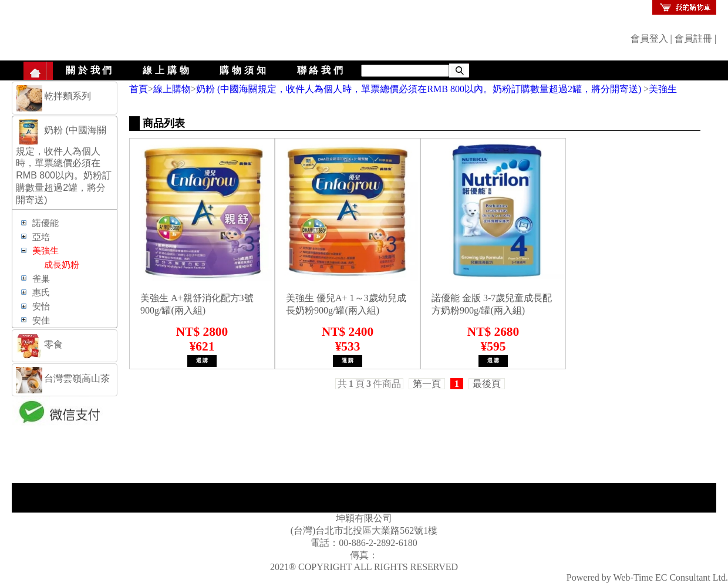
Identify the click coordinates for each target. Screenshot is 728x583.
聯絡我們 (321, 70)
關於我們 (90, 70)
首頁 (139, 89)
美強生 (663, 89)
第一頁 (427, 384)
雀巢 (41, 279)
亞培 (41, 237)
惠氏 (41, 292)
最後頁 (487, 384)
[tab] (65, 98)
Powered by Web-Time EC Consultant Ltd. (647, 577)
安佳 (41, 321)
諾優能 (45, 223)
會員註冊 (693, 38)
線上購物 (167, 70)
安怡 (41, 306)
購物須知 (244, 70)
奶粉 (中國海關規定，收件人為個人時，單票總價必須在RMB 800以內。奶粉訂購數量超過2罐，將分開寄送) (420, 89)
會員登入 (649, 38)
